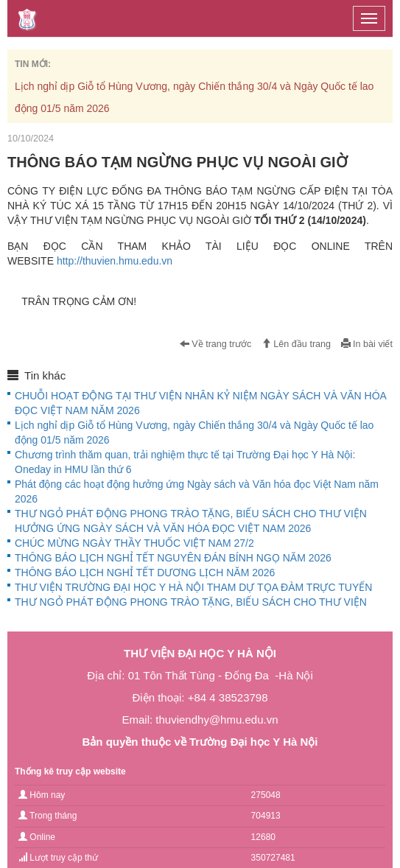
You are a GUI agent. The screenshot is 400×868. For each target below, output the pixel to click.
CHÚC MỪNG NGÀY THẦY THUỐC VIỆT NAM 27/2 (134, 543)
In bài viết (367, 344)
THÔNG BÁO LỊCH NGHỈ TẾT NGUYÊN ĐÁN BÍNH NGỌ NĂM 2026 (173, 558)
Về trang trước (216, 344)
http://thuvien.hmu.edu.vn (115, 261)
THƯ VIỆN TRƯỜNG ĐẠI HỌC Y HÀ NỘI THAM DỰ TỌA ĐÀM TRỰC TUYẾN (193, 587)
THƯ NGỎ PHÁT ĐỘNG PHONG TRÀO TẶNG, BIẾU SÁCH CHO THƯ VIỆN (191, 602)
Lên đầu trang (296, 344)
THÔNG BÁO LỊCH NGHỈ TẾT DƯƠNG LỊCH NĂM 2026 (145, 573)
